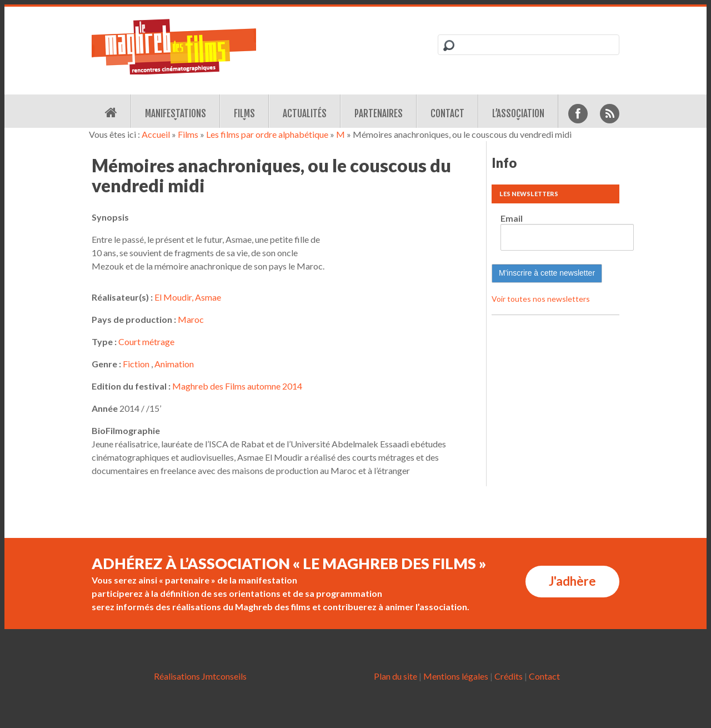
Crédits (509, 676)
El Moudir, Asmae (188, 297)
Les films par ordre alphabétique (267, 134)
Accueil (156, 134)
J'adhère (572, 581)
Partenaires (379, 114)
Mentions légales (456, 676)
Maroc (191, 319)
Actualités (305, 114)
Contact (447, 114)
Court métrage (146, 341)
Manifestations (176, 114)
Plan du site (395, 676)
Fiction (136, 364)
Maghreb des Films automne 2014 (237, 386)
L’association (518, 114)
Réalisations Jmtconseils (200, 676)
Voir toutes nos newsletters (541, 299)
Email (512, 218)
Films (244, 114)
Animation (174, 364)
